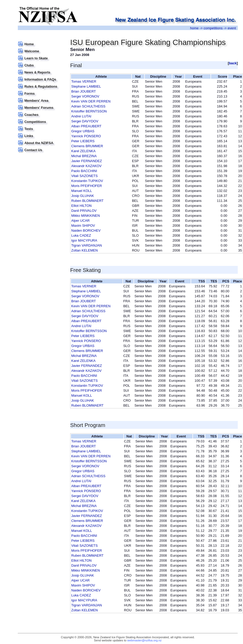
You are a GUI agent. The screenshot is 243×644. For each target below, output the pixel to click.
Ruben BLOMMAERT (87, 201)
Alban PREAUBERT (86, 126)
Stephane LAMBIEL (86, 86)
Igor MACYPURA (84, 240)
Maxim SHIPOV (83, 226)
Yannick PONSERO (86, 136)
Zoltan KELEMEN (84, 250)
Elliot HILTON (81, 206)
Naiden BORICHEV (86, 230)
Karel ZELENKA (83, 151)
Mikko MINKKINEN (85, 216)
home (194, 28)
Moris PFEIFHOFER (87, 186)
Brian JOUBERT (84, 91)
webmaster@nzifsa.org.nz (144, 640)
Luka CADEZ (81, 235)
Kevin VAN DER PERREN (91, 101)
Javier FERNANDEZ (87, 161)
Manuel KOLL (82, 191)
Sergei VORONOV (85, 96)
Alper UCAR (80, 221)
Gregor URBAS (83, 131)
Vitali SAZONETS (84, 176)
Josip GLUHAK (83, 196)
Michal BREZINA (84, 156)
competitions (213, 28)
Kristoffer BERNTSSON (89, 111)
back (233, 63)
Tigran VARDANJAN (87, 245)
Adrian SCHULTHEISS (88, 106)
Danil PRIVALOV (84, 211)
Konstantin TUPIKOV (87, 181)
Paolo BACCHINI (84, 171)
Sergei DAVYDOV (85, 121)
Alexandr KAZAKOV (86, 166)
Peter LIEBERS (83, 141)
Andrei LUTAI (81, 116)
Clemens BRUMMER (87, 146)
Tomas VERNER (84, 81)
